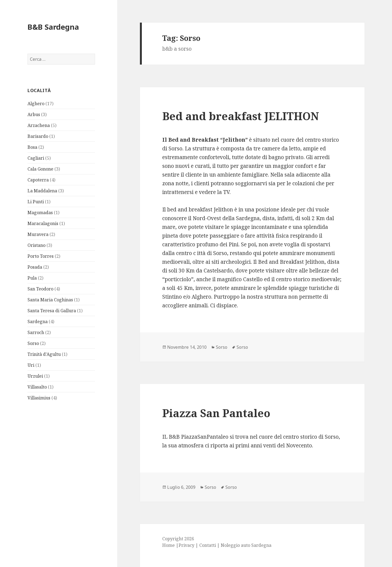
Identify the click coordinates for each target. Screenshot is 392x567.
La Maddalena (42, 191)
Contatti (208, 545)
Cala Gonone (40, 169)
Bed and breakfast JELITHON (241, 116)
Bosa (32, 147)
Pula (32, 278)
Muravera (38, 234)
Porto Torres (41, 256)
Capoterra (38, 180)
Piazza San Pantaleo (216, 413)
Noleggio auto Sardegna (246, 545)
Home (169, 545)
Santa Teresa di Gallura (52, 311)
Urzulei (35, 376)
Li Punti (36, 202)
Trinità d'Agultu (44, 354)
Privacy (186, 545)
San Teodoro (40, 289)
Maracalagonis (43, 223)
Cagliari (36, 158)
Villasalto (37, 387)
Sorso (33, 343)
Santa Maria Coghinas (50, 300)
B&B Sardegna (53, 27)
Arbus (34, 114)
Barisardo (38, 136)
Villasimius (39, 398)
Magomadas (40, 213)
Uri (31, 365)
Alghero (36, 104)
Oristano (36, 245)
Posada (35, 267)
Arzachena (39, 125)
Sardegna (38, 322)
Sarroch (36, 332)
